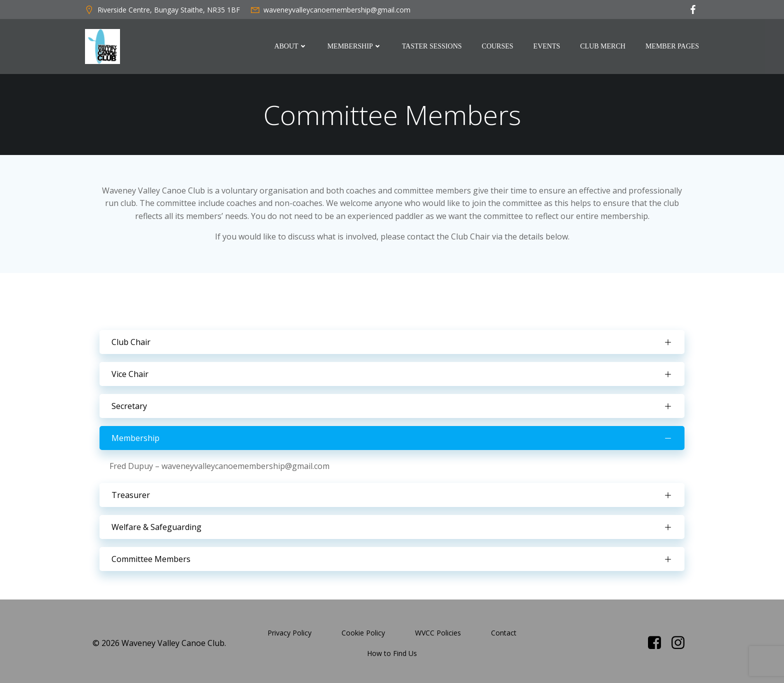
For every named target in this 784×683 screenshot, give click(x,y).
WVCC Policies (438, 629)
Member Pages (673, 47)
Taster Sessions (433, 47)
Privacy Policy (289, 629)
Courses (498, 47)
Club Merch (604, 47)
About (291, 47)
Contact (504, 629)
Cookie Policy (363, 629)
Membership (356, 47)
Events (547, 47)
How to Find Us (392, 650)
